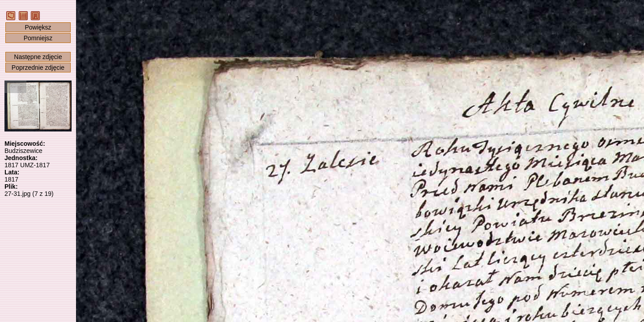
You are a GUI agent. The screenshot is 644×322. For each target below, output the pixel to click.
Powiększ (38, 27)
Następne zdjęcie (38, 57)
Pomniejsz (38, 38)
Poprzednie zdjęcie (38, 68)
